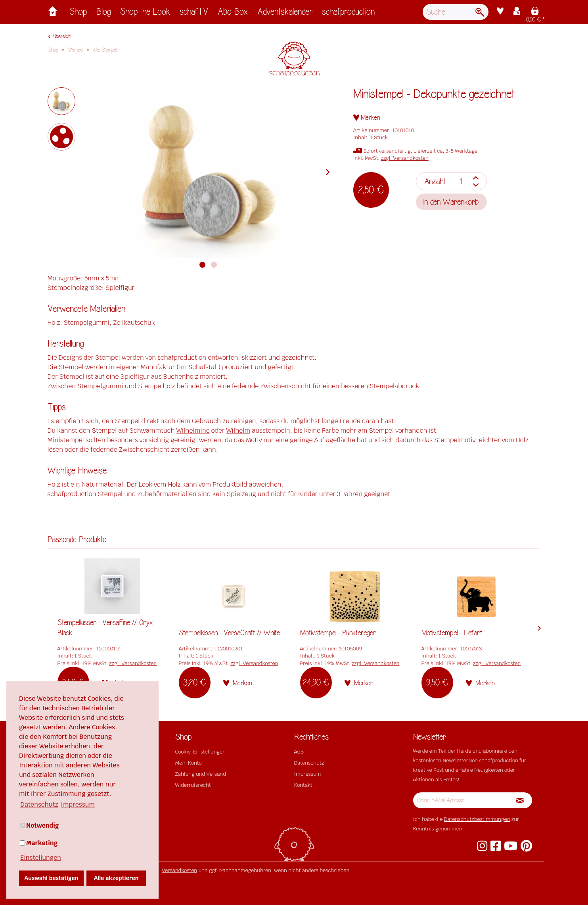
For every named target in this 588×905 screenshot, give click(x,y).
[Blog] (103, 14)
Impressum (308, 774)
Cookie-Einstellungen (200, 752)
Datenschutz (309, 763)
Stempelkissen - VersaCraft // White (229, 633)
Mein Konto (189, 763)
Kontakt (303, 785)
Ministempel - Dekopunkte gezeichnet (434, 94)
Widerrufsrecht (193, 785)
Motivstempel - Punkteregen (338, 633)
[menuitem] (78, 14)
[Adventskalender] (285, 14)
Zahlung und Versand (201, 774)
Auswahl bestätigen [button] (52, 878)
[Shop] (78, 14)
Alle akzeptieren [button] (116, 878)
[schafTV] (194, 14)
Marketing (39, 843)
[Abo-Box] (233, 14)
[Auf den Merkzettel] (367, 118)
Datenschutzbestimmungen (477, 819)
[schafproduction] (348, 14)
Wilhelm (238, 430)
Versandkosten (179, 870)
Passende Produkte (77, 540)
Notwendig (39, 825)
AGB (299, 752)
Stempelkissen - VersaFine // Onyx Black (105, 628)
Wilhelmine (193, 430)
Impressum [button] (78, 804)
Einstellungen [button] (41, 858)
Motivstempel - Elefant (452, 633)
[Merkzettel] (500, 12)
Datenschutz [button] (39, 804)
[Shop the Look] (145, 14)
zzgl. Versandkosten (405, 158)
